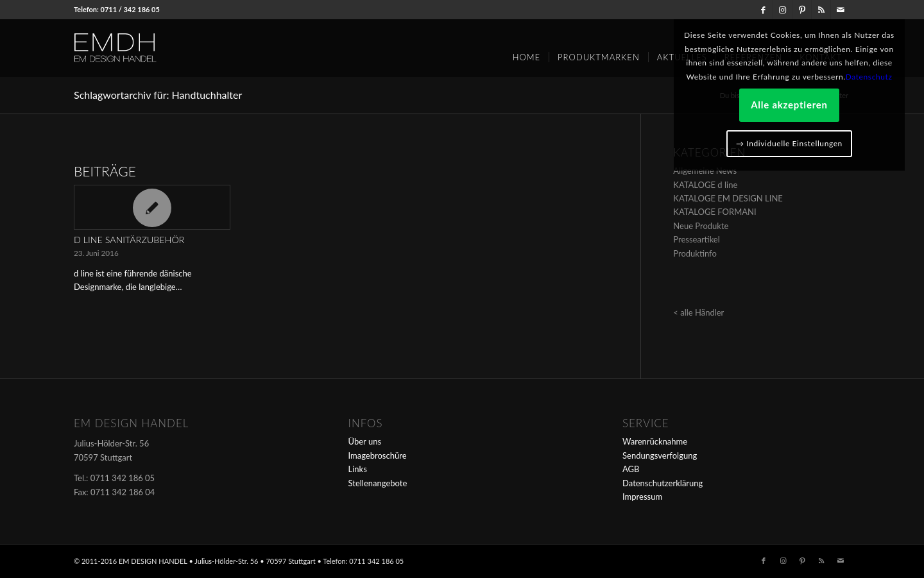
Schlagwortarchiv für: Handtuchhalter (158, 95)
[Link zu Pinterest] (802, 10)
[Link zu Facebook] (763, 10)
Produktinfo (695, 253)
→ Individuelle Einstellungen (789, 143)
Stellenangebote (378, 483)
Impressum (642, 497)
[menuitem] (526, 53)
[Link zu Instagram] (783, 10)
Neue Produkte (701, 226)
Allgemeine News (705, 171)
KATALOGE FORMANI (714, 212)
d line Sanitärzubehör (129, 240)
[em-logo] (137, 48)
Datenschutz (869, 77)
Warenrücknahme (655, 441)
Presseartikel (697, 239)
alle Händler (702, 312)
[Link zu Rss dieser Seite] (821, 10)
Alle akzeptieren (789, 105)
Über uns (365, 441)
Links (358, 469)
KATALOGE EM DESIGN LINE (728, 198)
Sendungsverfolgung (660, 455)
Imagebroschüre (378, 455)
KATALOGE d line (705, 185)
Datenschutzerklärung (663, 483)
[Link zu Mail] (841, 10)
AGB (631, 469)
